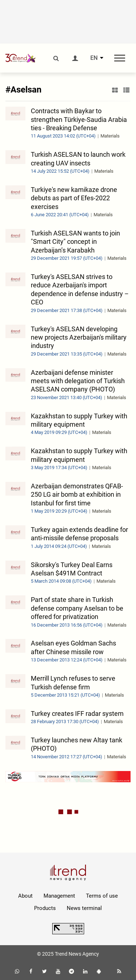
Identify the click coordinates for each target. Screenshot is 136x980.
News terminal (84, 908)
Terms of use (102, 896)
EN (94, 58)
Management (59, 896)
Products (45, 908)
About (25, 896)
